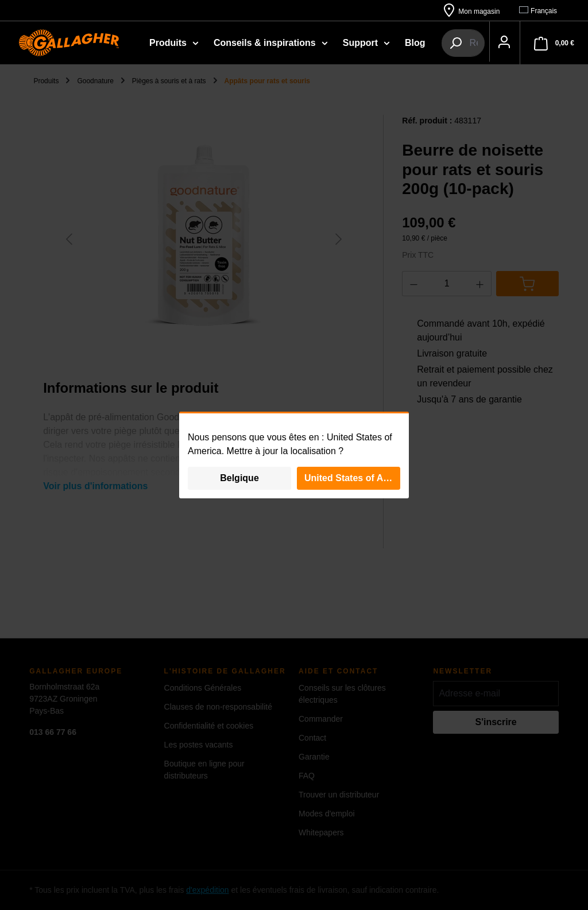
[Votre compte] (21, 86)
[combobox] (528, 42)
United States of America (352, 478)
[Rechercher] (460, 42)
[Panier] (77, 86)
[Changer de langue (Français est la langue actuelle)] (543, 11)
